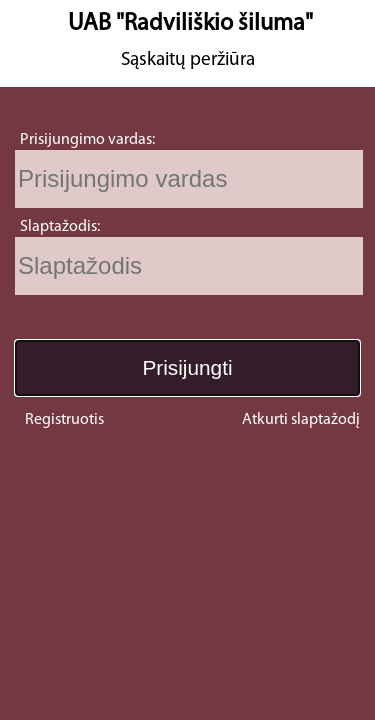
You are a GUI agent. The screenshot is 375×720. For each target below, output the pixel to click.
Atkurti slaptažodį (301, 420)
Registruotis (64, 420)
